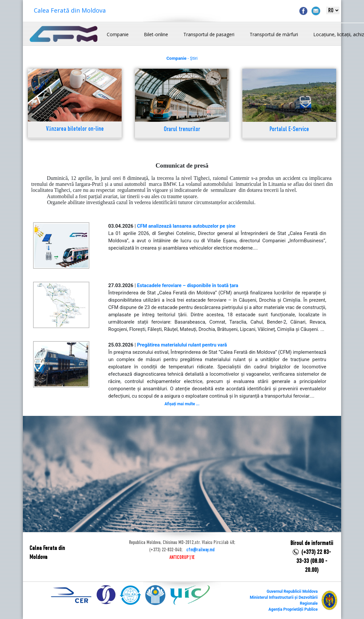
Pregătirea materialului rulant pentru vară (182, 345)
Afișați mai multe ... (182, 404)
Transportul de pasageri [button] (209, 34)
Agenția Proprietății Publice (293, 609)
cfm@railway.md (200, 550)
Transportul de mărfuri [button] (274, 34)
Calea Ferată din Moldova (70, 10)
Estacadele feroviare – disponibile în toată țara (188, 285)
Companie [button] (118, 34)
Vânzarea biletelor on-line (75, 129)
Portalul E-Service (289, 130)
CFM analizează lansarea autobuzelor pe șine (186, 226)
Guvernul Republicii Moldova (292, 591)
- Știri (182, 58)
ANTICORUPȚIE (182, 558)
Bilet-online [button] (156, 34)
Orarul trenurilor (182, 130)
